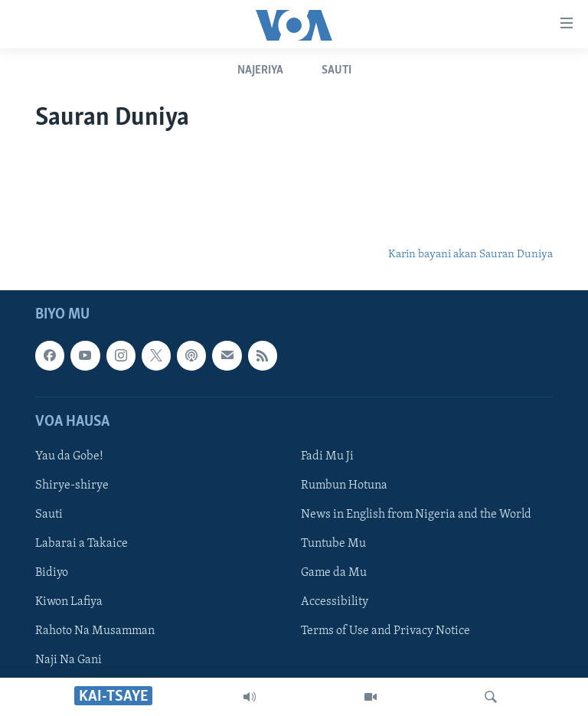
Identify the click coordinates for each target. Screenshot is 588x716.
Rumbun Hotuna (344, 486)
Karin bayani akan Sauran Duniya (470, 255)
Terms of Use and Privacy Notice (385, 631)
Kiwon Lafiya (69, 602)
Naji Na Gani (69, 660)
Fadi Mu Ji (327, 456)
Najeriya (260, 70)
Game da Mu (334, 573)
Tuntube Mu (333, 544)
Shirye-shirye (72, 486)
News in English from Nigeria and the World (416, 515)
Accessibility (335, 602)
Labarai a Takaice (82, 544)
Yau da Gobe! (69, 456)
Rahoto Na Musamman (95, 631)
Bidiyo (52, 573)
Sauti (336, 70)
